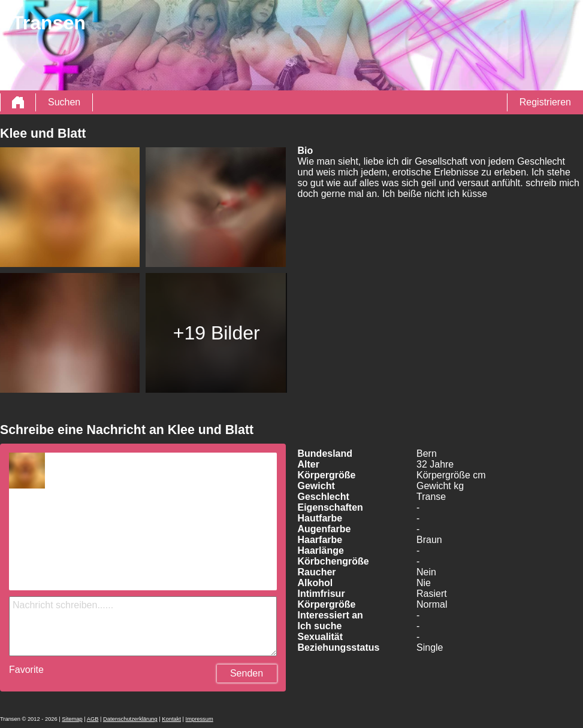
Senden (247, 673)
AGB (93, 719)
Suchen (64, 102)
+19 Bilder (217, 333)
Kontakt (171, 719)
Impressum (200, 719)
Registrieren (545, 102)
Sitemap (72, 719)
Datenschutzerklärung (130, 719)
